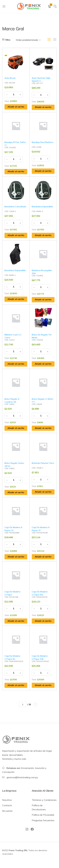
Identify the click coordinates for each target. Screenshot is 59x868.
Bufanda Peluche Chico (43, 463)
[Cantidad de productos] (14, 94)
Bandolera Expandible (42, 207)
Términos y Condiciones (44, 800)
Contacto (7, 805)
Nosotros (7, 800)
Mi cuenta (7, 811)
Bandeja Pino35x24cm (42, 142)
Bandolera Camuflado (15, 207)
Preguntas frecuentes (43, 820)
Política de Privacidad (43, 815)
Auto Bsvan (10, 78)
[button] (16, 107)
